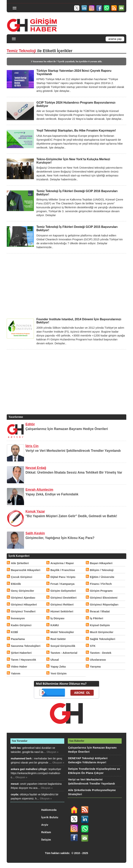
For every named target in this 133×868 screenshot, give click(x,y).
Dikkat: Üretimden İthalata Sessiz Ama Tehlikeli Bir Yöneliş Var (74, 472)
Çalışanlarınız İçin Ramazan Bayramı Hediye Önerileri (67, 429)
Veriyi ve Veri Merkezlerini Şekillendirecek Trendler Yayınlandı (73, 451)
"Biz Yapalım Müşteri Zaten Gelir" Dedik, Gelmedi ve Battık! (71, 516)
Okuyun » (53, 752)
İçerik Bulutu (50, 817)
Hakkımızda (49, 810)
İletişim (46, 840)
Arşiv (45, 825)
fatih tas (16, 748)
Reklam (46, 832)
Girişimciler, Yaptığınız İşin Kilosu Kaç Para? (60, 538)
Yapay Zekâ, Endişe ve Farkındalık (52, 494)
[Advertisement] (67, 285)
